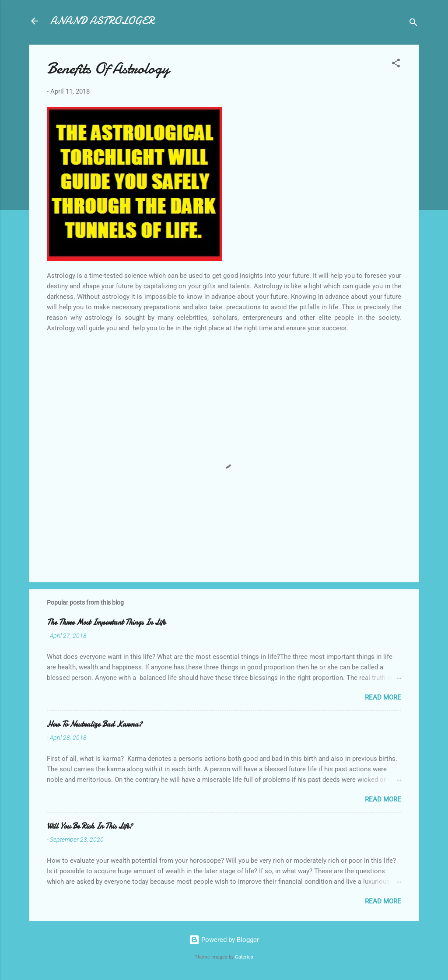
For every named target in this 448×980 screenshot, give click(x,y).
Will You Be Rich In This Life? (90, 826)
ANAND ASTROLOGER (102, 21)
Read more (383, 697)
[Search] (413, 24)
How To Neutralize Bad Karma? (94, 724)
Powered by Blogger (224, 940)
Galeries (244, 957)
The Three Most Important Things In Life (106, 622)
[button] (396, 65)
